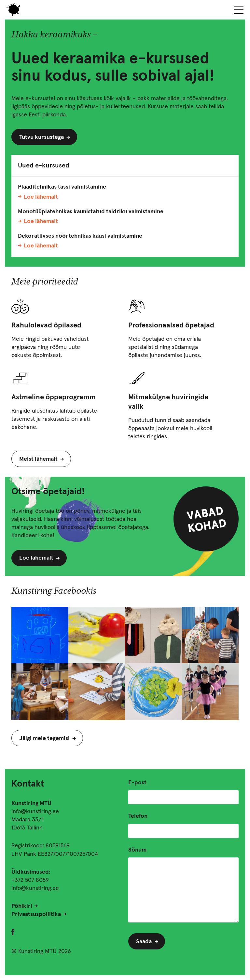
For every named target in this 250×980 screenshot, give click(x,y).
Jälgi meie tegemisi (44, 738)
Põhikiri (22, 906)
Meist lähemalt (38, 459)
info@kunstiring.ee (35, 812)
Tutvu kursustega (42, 137)
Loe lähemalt (41, 197)
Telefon (138, 816)
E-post (137, 783)
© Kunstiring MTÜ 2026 (41, 951)
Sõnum (137, 850)
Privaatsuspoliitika (36, 914)
